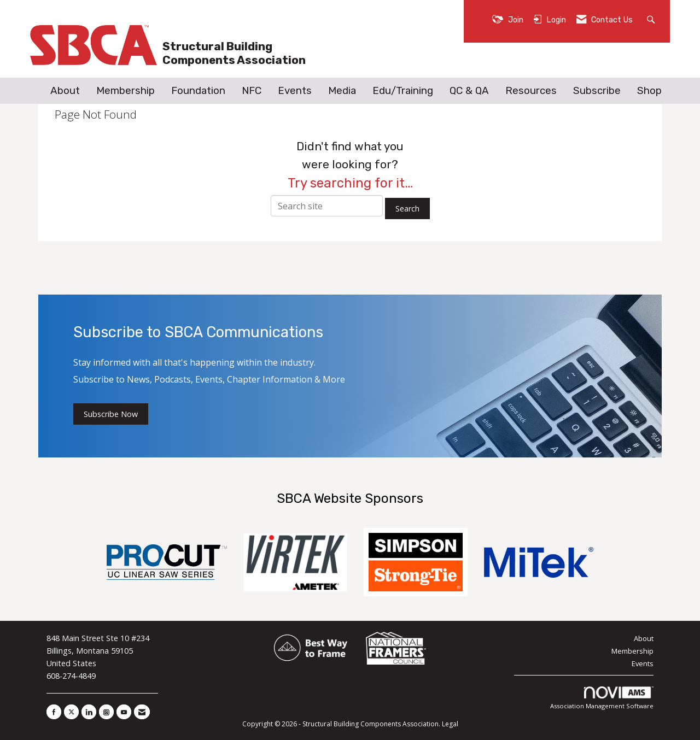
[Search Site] (652, 19)
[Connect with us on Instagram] (106, 712)
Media (342, 91)
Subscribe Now (111, 414)
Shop (649, 91)
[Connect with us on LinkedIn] (89, 712)
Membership (126, 91)
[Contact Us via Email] (142, 712)
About (65, 91)
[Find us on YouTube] (124, 712)
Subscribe (597, 91)
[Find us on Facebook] (54, 712)
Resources (531, 91)
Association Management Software (602, 698)
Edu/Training (403, 91)
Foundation (198, 91)
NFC (252, 91)
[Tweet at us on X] (71, 712)
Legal (450, 724)
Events (295, 91)
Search (407, 209)
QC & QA (469, 91)
